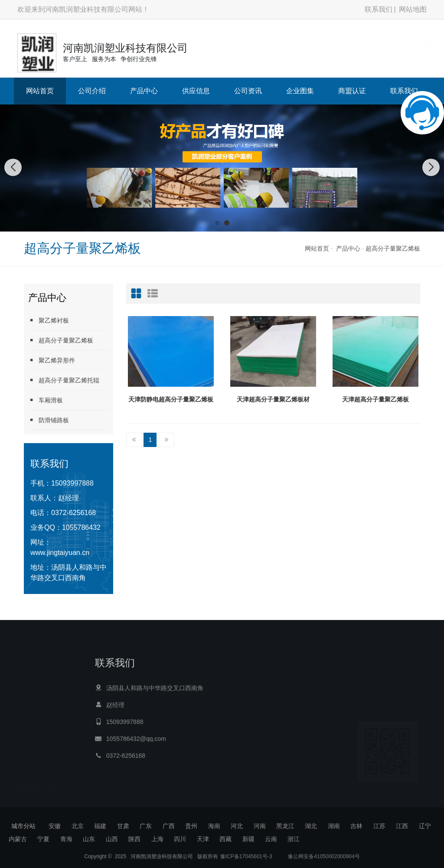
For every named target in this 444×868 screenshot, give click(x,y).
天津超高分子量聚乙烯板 (375, 399)
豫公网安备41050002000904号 (323, 860)
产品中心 (144, 91)
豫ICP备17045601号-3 (246, 860)
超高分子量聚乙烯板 (393, 248)
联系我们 (379, 9)
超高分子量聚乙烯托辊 (64, 380)
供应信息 (196, 91)
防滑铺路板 (49, 420)
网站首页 (40, 91)
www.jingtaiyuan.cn (60, 553)
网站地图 (413, 9)
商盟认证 (352, 91)
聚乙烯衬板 (49, 320)
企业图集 (300, 91)
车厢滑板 (46, 400)
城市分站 (23, 826)
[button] (217, 223)
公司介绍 (92, 91)
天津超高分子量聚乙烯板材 (273, 399)
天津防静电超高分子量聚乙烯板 (171, 399)
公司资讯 (248, 91)
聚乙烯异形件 (52, 360)
